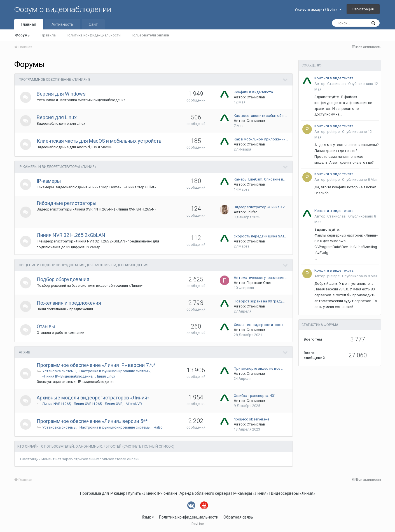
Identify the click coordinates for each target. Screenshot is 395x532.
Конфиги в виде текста (253, 92)
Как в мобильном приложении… (261, 139)
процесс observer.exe (252, 419)
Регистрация (363, 9)
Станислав (256, 97)
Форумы (23, 35)
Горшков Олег (259, 283)
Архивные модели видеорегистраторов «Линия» (93, 398)
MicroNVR (134, 404)
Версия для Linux (57, 117)
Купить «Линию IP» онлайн (152, 493)
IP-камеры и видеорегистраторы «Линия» (58, 167)
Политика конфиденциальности (93, 35)
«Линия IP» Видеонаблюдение (68, 376)
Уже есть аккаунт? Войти (318, 9)
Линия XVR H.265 (88, 404)
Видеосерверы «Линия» (293, 493)
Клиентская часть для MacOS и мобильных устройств (99, 141)
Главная (29, 24)
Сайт (93, 24)
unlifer (252, 212)
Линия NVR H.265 (57, 404)
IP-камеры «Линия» (251, 493)
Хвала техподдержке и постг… (260, 325)
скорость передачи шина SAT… (260, 236)
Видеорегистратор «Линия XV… (260, 207)
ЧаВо (158, 427)
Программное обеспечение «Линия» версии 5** (92, 421)
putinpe (333, 132)
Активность (62, 24)
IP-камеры (49, 181)
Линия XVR (114, 404)
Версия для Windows (61, 94)
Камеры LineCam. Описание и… (260, 179)
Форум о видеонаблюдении (63, 9)
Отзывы (46, 326)
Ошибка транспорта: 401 (255, 396)
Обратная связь (238, 517)
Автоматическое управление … (261, 278)
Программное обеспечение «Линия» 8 (54, 79)
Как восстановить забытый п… (260, 116)
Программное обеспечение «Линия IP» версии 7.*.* (96, 365)
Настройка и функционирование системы (115, 371)
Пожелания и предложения (69, 303)
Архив (24, 352)
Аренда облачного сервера (205, 493)
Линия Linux (106, 376)
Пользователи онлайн (150, 35)
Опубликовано (360, 180)
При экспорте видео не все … (259, 368)
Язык (148, 517)
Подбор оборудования (63, 279)
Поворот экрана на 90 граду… (259, 301)
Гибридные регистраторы (67, 203)
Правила (48, 35)
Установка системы (60, 371)
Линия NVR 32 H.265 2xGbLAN (71, 235)
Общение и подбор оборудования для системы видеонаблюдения (84, 265)
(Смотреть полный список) (148, 446)
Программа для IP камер (103, 493)
